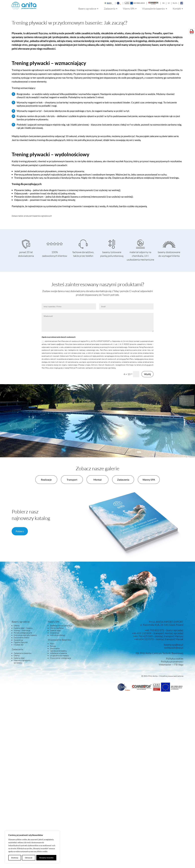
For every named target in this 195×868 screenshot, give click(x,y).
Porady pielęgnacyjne (23, 633)
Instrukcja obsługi (58, 635)
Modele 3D (18, 645)
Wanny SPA (129, 9)
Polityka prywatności (172, 662)
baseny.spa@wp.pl (174, 645)
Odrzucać (29, 858)
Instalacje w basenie (58, 653)
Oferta (17, 626)
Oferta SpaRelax (57, 628)
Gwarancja (18, 640)
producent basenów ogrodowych (38, 216)
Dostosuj (15, 858)
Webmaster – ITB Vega (171, 665)
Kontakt (177, 9)
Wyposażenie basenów (154, 9)
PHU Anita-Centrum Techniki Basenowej (162, 653)
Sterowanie (55, 648)
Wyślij (147, 374)
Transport (72, 480)
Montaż (97, 480)
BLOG (175, 3)
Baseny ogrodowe (87, 9)
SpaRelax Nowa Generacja (61, 626)
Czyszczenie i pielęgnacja (60, 658)
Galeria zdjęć (19, 658)
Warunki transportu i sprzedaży (23, 662)
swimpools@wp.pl (174, 648)
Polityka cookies (175, 659)
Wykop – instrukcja (22, 630)
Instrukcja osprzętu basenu (25, 635)
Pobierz (20, 531)
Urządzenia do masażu (59, 656)
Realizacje (46, 480)
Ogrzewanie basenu (58, 651)
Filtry (52, 644)
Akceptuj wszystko (46, 858)
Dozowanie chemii (22, 637)
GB (163, 3)
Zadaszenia (110, 9)
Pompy (53, 646)
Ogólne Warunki (21, 642)
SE (169, 3)
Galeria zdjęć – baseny (23, 628)
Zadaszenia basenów (23, 653)
